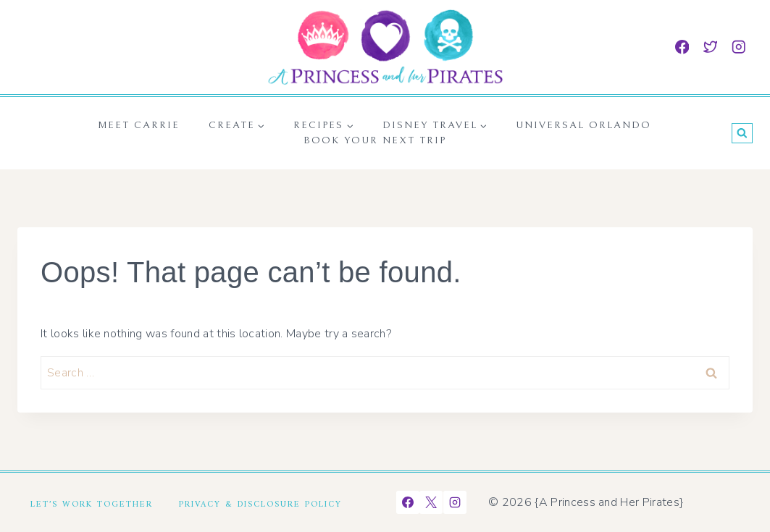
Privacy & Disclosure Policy (260, 502)
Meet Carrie (139, 125)
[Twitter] (710, 47)
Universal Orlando (583, 125)
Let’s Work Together (92, 502)
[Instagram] (738, 47)
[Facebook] (682, 47)
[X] (431, 502)
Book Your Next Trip (375, 140)
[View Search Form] (742, 134)
